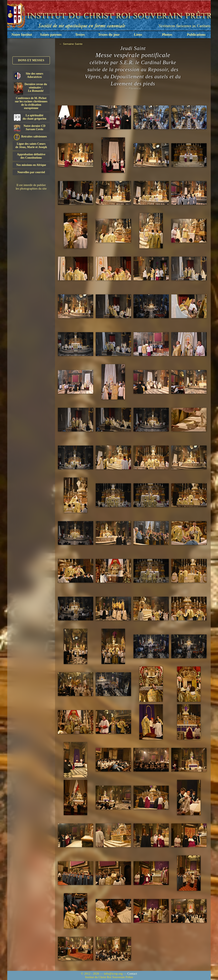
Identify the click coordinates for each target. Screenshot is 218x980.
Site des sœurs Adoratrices (29, 76)
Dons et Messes (31, 60)
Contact (132, 974)
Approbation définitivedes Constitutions (31, 156)
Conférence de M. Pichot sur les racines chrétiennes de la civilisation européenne (31, 103)
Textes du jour (109, 35)
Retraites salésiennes (30, 137)
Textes (80, 35)
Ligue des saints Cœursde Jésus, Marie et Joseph (31, 145)
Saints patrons (51, 35)
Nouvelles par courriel (31, 172)
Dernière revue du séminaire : (30, 88)
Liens (138, 35)
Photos (167, 35)
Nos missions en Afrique (31, 165)
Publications (196, 35)
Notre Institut (22, 35)
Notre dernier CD (30, 128)
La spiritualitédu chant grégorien (30, 117)
